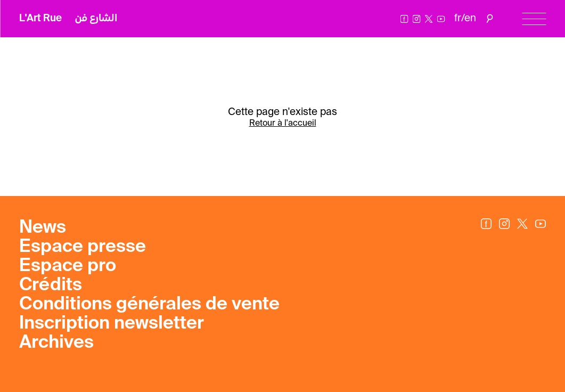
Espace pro (68, 266)
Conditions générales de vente (149, 305)
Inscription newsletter (112, 324)
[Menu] (534, 19)
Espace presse (83, 247)
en (470, 18)
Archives (56, 343)
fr (458, 18)
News (43, 228)
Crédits (51, 285)
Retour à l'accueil (283, 124)
